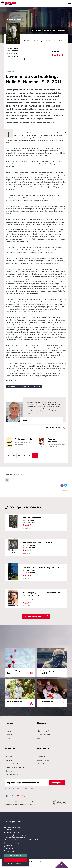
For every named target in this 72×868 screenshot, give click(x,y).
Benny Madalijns (21, 59)
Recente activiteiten (12, 764)
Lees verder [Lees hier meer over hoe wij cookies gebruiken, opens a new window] (14, 839)
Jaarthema (42, 757)
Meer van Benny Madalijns (54, 427)
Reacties (64, 41)
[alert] (15, 845)
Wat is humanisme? (44, 735)
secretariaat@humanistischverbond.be (25, 839)
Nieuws (8, 731)
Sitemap (42, 862)
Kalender (8, 735)
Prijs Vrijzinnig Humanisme (14, 768)
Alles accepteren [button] (15, 855)
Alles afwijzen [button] (15, 860)
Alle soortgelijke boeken (34, 616)
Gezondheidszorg (44, 764)
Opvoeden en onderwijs (46, 760)
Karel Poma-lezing (12, 775)
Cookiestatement (34, 862)
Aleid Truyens (14, 48)
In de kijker (9, 757)
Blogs (7, 738)
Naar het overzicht (14, 20)
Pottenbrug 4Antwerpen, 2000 (18, 848)
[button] (15, 864)
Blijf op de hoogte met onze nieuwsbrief (35, 783)
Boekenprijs (9, 771)
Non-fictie (15, 51)
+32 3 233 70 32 (17, 832)
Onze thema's (42, 738)
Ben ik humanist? (44, 731)
